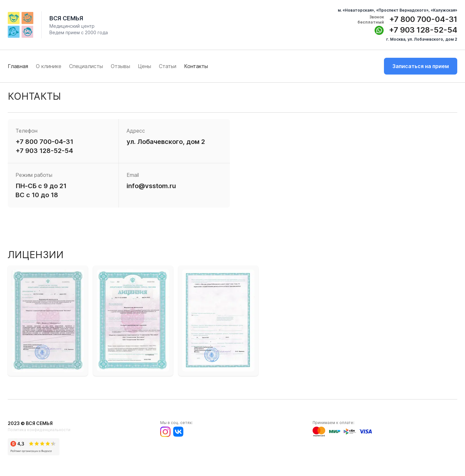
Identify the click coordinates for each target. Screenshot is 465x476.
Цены (145, 66)
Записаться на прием (421, 66)
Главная (18, 66)
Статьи (168, 66)
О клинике (49, 66)
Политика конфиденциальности (39, 430)
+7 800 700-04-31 (423, 19)
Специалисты (86, 66)
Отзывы (120, 66)
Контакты (196, 66)
